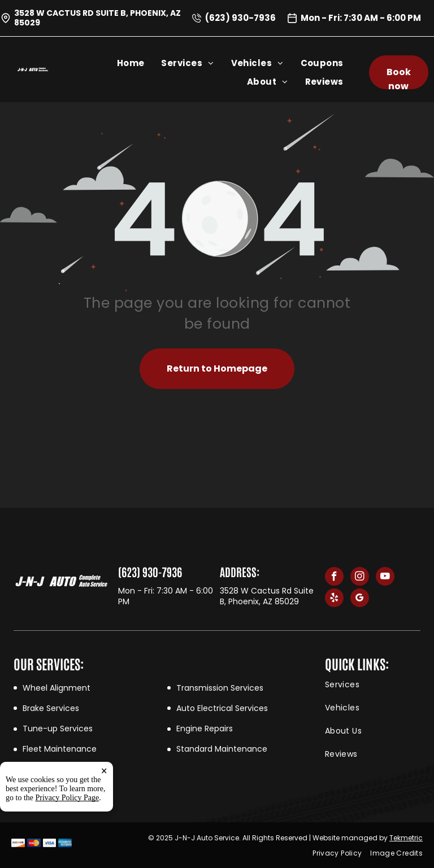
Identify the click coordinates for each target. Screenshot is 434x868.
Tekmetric (406, 838)
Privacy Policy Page (68, 798)
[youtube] (385, 578)
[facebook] (334, 578)
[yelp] (334, 599)
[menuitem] (139, 63)
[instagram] (360, 578)
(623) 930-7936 (240, 18)
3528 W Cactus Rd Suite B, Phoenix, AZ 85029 (97, 18)
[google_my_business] (360, 599)
